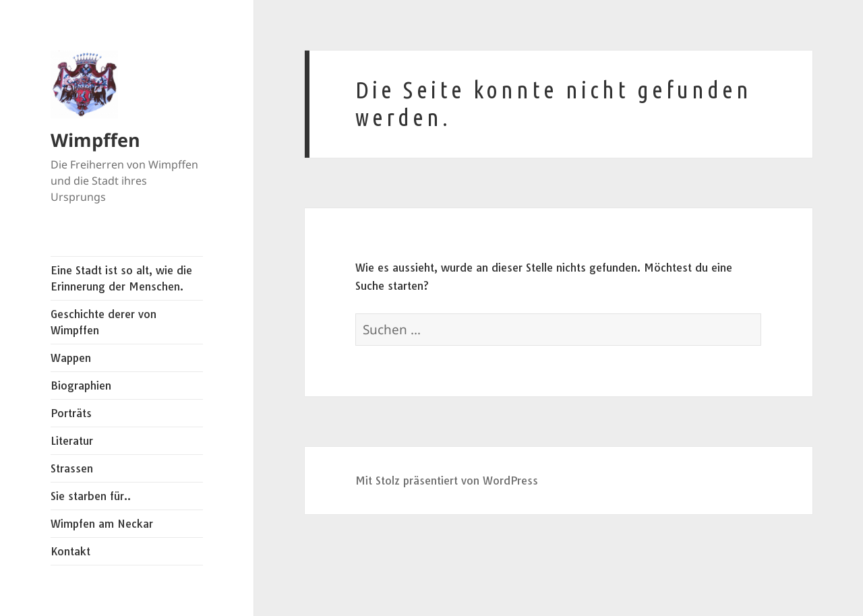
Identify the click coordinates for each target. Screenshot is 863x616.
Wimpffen (95, 140)
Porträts (71, 413)
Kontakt (70, 551)
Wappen (71, 358)
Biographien (81, 386)
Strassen (72, 468)
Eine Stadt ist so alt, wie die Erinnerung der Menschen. (121, 278)
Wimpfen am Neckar (102, 524)
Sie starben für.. (91, 496)
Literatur (72, 441)
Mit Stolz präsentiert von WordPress (447, 481)
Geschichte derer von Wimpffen (103, 322)
